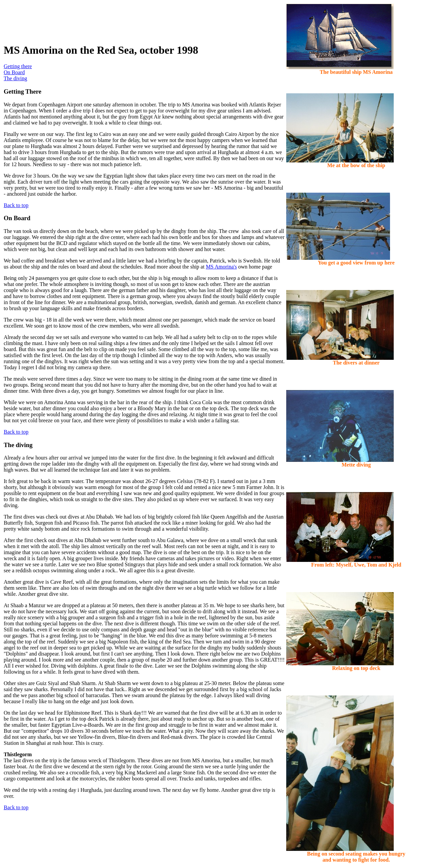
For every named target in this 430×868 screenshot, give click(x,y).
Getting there (18, 66)
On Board (14, 72)
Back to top (16, 205)
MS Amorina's (221, 267)
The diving (15, 78)
